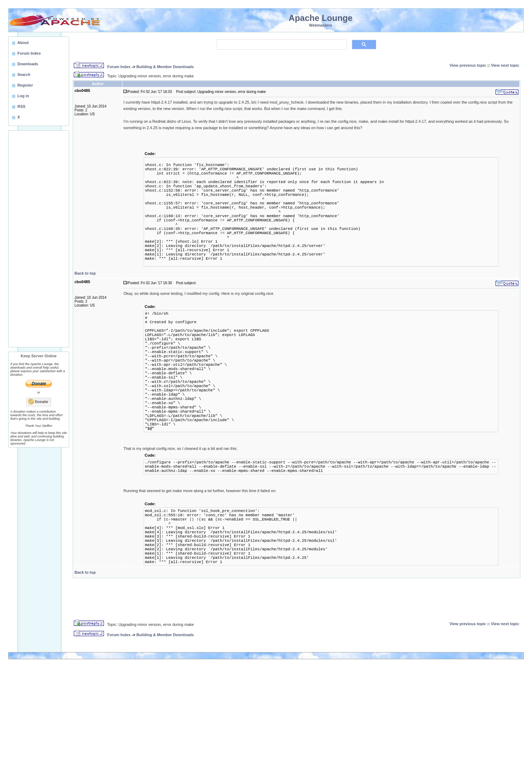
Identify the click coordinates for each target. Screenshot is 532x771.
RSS (21, 106)
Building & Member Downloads (165, 67)
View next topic (505, 65)
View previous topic (468, 65)
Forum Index (119, 67)
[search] (281, 45)
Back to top (85, 273)
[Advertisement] (39, 239)
